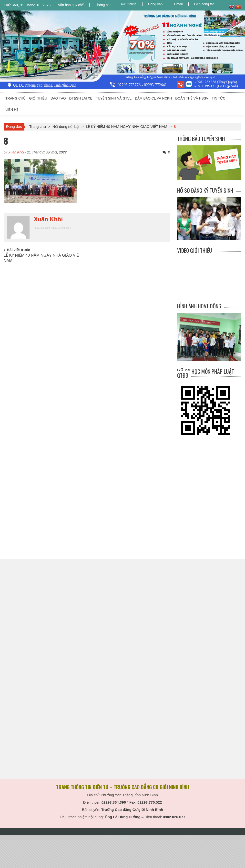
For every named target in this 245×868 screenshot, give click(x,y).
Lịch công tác (204, 4)
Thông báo (103, 5)
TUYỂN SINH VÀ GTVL (113, 98)
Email (178, 4)
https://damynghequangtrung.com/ (52, 228)
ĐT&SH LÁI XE (81, 98)
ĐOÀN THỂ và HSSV (192, 98)
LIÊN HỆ (12, 110)
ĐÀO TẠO (58, 98)
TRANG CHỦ (15, 98)
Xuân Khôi (16, 152)
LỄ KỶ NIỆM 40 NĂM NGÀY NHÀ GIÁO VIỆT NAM (127, 126)
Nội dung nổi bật (66, 126)
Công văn (155, 4)
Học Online (128, 4)
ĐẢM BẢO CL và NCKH (153, 98)
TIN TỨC (219, 98)
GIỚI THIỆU (38, 98)
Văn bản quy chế (71, 5)
